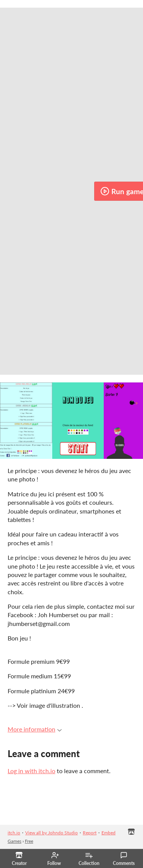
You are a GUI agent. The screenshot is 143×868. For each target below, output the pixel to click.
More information (35, 729)
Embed (108, 833)
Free (29, 841)
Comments (124, 859)
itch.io (14, 833)
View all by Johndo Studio (51, 833)
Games (14, 841)
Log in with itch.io (31, 771)
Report (90, 833)
